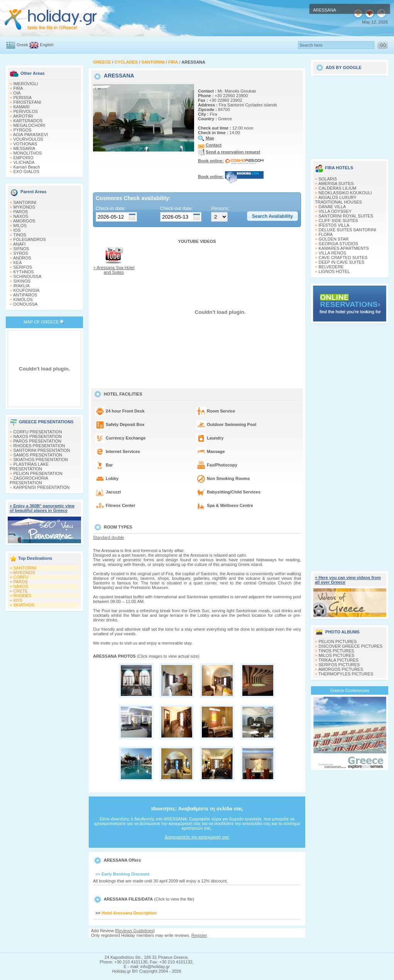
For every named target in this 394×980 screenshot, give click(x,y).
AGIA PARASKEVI (30, 135)
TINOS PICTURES (336, 651)
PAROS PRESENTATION (38, 441)
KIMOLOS (23, 300)
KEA (18, 263)
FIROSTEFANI (27, 102)
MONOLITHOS (28, 153)
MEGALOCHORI (30, 125)
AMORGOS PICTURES (341, 669)
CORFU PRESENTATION (38, 432)
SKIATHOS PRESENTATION (41, 460)
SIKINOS (22, 281)
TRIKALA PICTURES (338, 660)
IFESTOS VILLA (334, 225)
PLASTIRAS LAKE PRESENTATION (29, 466)
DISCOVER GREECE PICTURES (351, 646)
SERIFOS (23, 267)
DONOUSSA (26, 304)
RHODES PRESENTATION (39, 446)
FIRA (18, 88)
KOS (18, 600)
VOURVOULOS (28, 139)
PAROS (21, 212)
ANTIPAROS (25, 295)
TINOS (20, 235)
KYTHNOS (24, 272)
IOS (17, 230)
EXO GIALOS (26, 172)
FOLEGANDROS (30, 239)
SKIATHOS (24, 605)
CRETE (21, 591)
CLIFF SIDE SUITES (338, 221)
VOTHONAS (25, 144)
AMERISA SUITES (336, 184)
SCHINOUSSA (28, 276)
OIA (17, 93)
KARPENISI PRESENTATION (42, 487)
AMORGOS (24, 221)
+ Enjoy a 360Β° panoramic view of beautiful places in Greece (42, 508)
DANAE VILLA (332, 207)
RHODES (23, 596)
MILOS (20, 226)
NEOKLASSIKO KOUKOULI (345, 193)
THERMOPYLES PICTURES (346, 674)
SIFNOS (21, 249)
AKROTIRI (23, 116)
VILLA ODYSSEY (335, 211)
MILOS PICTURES (337, 655)
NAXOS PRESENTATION (38, 436)
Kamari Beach (27, 167)
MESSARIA (25, 148)
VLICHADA (24, 162)
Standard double (109, 537)
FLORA (326, 234)
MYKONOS (24, 207)
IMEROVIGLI (26, 84)
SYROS (21, 253)
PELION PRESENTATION (38, 473)
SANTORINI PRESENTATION (42, 450)
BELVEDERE (331, 267)
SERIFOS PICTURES (339, 665)
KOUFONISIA (27, 290)
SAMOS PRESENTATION (38, 455)
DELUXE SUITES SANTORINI (348, 230)
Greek (22, 45)
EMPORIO (24, 158)
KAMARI (22, 107)
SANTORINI (25, 202)
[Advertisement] (197, 945)
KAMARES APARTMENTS (344, 248)
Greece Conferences (350, 690)
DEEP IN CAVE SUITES (342, 262)
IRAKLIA (22, 286)
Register (199, 935)
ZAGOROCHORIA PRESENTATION (29, 480)
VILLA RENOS (333, 253)
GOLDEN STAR (334, 239)
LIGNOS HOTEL (334, 271)
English (47, 45)
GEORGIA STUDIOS (339, 244)
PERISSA (23, 98)
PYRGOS (23, 130)
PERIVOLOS (26, 111)
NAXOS (21, 216)
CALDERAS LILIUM (338, 188)
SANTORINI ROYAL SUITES (346, 216)
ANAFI (19, 244)
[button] (272, 216)
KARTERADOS (28, 121)
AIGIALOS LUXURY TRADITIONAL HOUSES (338, 200)
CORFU (21, 577)
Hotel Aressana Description (129, 913)
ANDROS (22, 258)
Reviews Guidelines (135, 931)
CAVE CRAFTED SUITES (343, 258)
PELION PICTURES (338, 642)
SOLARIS (328, 179)
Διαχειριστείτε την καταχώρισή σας (197, 837)
